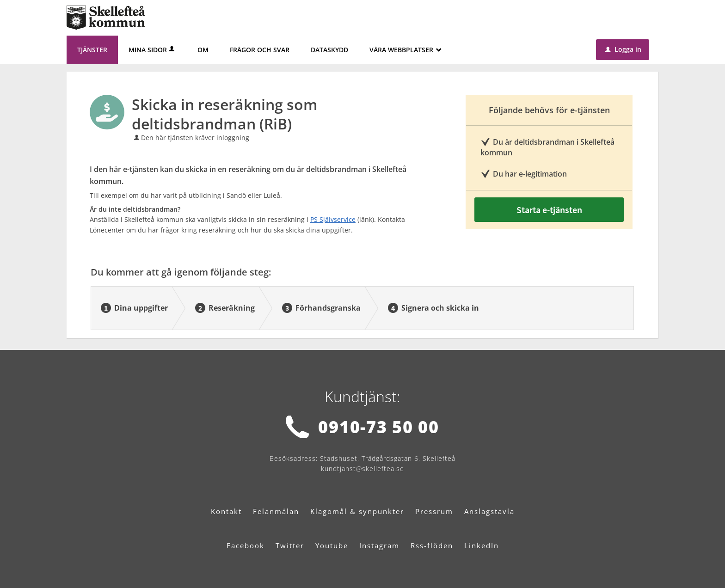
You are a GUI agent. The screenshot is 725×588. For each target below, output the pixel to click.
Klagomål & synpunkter (357, 511)
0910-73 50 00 (378, 427)
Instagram (379, 545)
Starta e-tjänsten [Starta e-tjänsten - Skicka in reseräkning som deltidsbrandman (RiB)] (549, 210)
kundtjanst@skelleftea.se (362, 469)
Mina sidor (152, 50)
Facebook (246, 545)
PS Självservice (333, 219)
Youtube (332, 545)
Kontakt (226, 511)
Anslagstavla (489, 511)
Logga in (623, 49)
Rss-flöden (432, 545)
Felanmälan (276, 511)
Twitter (290, 545)
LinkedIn (482, 545)
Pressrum (434, 511)
